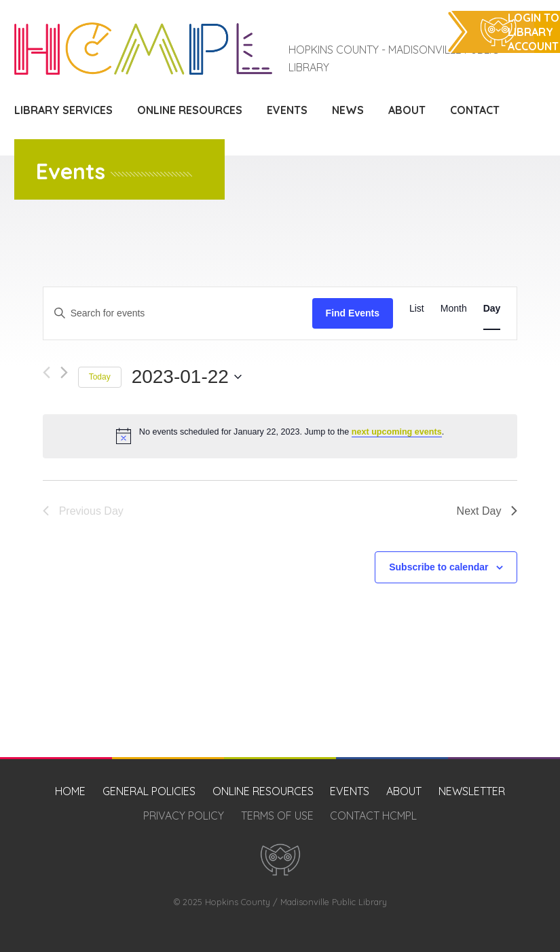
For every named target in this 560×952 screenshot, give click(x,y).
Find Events (353, 313)
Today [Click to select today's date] (100, 377)
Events (287, 110)
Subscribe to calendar (438, 567)
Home (70, 791)
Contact (475, 110)
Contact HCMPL (373, 816)
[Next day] (64, 372)
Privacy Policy (184, 816)
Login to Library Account (534, 32)
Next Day (487, 511)
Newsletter (472, 791)
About (407, 110)
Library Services (63, 110)
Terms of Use (277, 816)
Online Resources (190, 110)
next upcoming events (397, 432)
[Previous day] (46, 372)
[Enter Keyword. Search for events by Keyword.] (178, 313)
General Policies (149, 791)
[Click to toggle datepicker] (187, 377)
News (348, 110)
